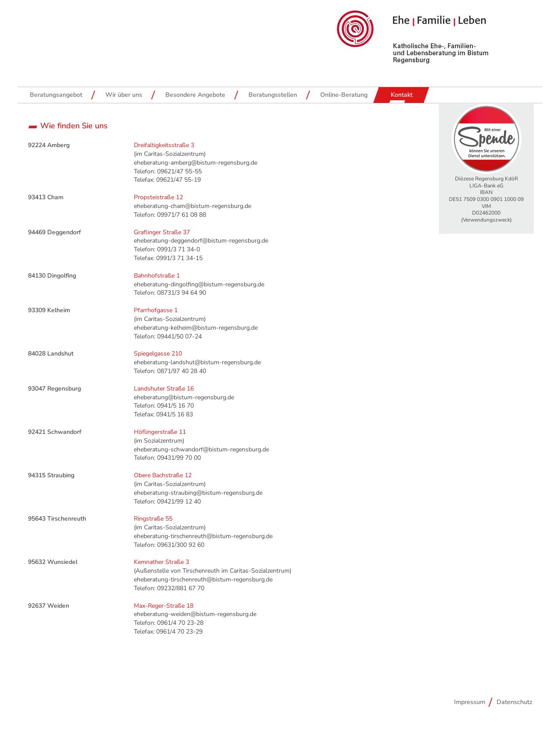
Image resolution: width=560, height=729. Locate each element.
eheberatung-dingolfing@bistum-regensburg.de (199, 284)
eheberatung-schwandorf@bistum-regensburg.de (201, 449)
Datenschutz (514, 702)
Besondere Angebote (195, 95)
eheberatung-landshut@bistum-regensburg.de (197, 362)
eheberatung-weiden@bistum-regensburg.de (195, 614)
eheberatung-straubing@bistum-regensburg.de (198, 493)
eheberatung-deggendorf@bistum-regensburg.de (201, 241)
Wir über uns (124, 95)
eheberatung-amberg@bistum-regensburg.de (196, 163)
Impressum (470, 702)
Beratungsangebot (56, 95)
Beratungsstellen (273, 95)
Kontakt (402, 95)
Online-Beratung (344, 95)
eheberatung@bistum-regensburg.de (184, 397)
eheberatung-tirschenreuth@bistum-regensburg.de (203, 536)
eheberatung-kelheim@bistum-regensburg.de (196, 328)
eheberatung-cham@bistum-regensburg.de (192, 206)
